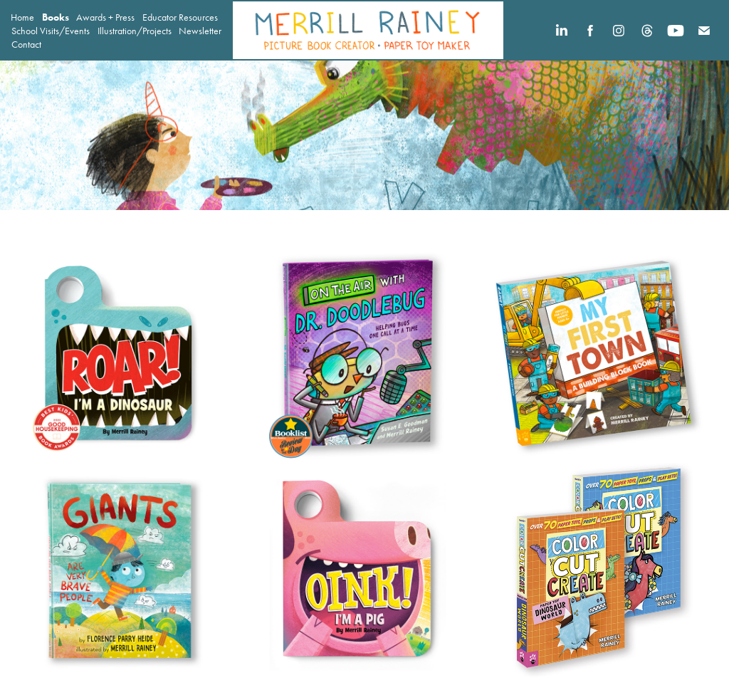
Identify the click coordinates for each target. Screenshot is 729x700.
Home (22, 17)
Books (56, 17)
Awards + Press (105, 17)
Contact (26, 45)
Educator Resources (180, 17)
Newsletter (200, 31)
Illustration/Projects (135, 31)
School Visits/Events (51, 31)
